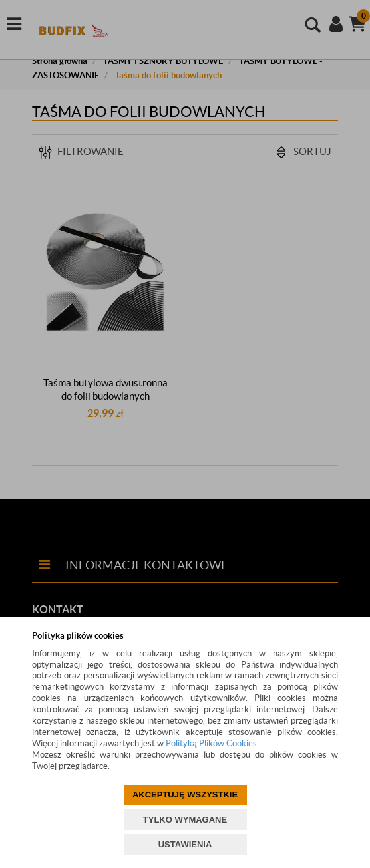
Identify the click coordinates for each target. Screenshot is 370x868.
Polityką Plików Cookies (211, 743)
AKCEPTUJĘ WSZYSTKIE (185, 795)
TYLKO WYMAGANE (185, 820)
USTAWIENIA (185, 844)
